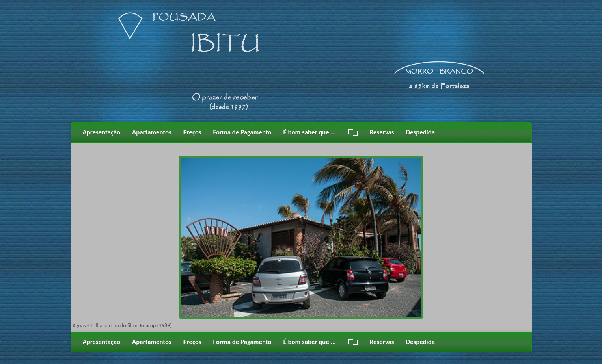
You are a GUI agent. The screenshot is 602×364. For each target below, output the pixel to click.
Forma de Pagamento (242, 132)
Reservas (382, 132)
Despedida (420, 132)
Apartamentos (152, 132)
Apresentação (102, 132)
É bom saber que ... (310, 132)
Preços (192, 132)
